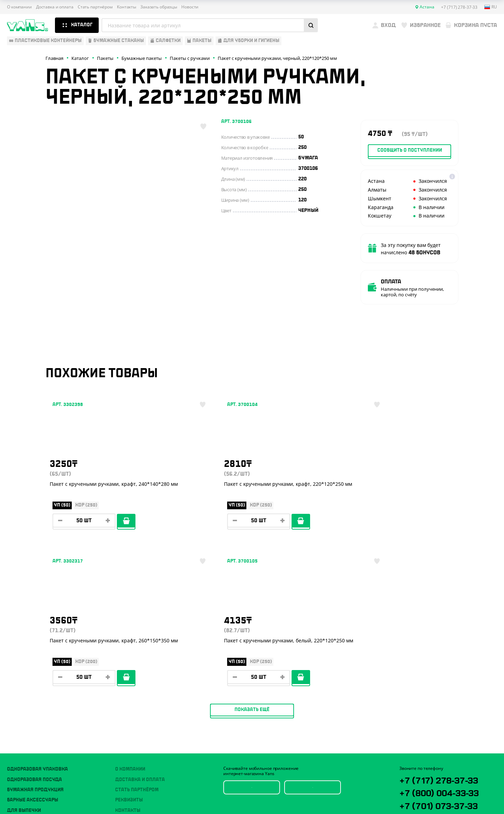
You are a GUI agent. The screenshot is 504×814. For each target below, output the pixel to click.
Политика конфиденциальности (433, 766)
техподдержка (460, 792)
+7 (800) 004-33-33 (448, 646)
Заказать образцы (159, 7)
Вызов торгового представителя (157, 672)
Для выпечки (24, 662)
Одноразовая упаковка (37, 620)
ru (491, 7)
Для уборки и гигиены (35, 682)
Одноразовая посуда (34, 631)
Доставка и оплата (55, 7)
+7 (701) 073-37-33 (447, 660)
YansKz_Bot (431, 685)
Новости (190, 7)
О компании (19, 7)
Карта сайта (412, 771)
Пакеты (16, 672)
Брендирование (135, 692)
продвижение (439, 797)
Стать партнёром (95, 7)
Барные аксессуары (33, 651)
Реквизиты (129, 651)
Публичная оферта (419, 760)
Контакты (127, 7)
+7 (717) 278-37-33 (447, 632)
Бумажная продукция (35, 641)
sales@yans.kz (440, 711)
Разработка (433, 792)
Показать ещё (252, 561)
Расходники (23, 692)
